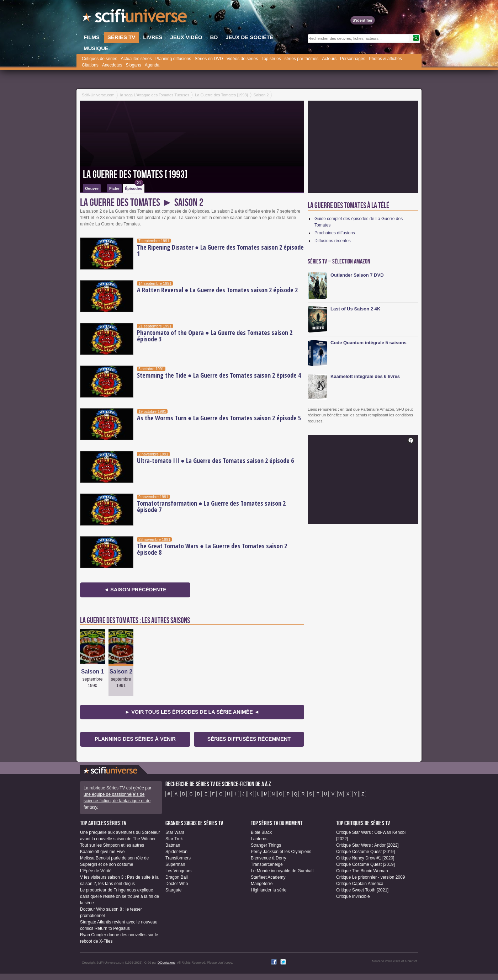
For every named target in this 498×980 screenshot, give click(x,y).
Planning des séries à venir (135, 739)
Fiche (114, 188)
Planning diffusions (173, 59)
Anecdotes (112, 65)
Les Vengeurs (178, 871)
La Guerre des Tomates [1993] (135, 175)
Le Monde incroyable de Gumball (282, 871)
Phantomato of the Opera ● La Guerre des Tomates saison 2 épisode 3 (215, 336)
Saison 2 (121, 672)
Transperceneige (267, 864)
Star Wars (175, 832)
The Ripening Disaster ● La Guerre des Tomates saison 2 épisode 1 (220, 250)
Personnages (353, 59)
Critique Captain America (360, 884)
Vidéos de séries (242, 59)
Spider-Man (176, 852)
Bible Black (261, 832)
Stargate (173, 890)
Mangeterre (262, 884)
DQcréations (166, 963)
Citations (90, 65)
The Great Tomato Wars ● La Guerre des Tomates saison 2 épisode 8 (212, 549)
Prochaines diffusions (335, 233)
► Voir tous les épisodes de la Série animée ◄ (192, 712)
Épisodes (134, 187)
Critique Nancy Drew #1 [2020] (365, 858)
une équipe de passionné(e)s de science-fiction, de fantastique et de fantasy (117, 801)
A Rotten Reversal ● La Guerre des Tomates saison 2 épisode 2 (217, 290)
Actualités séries (136, 59)
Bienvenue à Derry (268, 858)
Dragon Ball (177, 877)
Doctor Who (177, 884)
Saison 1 (92, 672)
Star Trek (174, 839)
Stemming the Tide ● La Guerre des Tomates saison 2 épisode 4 (219, 375)
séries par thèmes (301, 59)
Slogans (133, 65)
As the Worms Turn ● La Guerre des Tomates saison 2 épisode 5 (219, 418)
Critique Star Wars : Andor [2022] (367, 845)
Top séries (271, 59)
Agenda (152, 65)
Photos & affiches (385, 59)
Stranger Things (266, 845)
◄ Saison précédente (135, 590)
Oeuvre (92, 188)
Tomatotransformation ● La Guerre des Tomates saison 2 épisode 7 (211, 506)
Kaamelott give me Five (102, 852)
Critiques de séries (99, 59)
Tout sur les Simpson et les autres (112, 845)
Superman (175, 864)
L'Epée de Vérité (96, 871)
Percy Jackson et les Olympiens (281, 852)
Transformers (178, 858)
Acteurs (329, 59)
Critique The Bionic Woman (362, 871)
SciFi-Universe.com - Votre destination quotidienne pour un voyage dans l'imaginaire (135, 18)
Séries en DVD (209, 59)
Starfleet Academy (268, 877)
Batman (173, 845)
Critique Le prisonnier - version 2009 (370, 877)
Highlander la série (269, 890)
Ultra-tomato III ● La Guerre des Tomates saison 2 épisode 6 (215, 460)
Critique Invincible (353, 896)
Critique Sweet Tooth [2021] (362, 890)
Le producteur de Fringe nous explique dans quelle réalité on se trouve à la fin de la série (120, 896)
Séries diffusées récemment (249, 739)
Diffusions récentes (333, 241)
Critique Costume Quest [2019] (365, 852)
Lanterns (259, 839)
